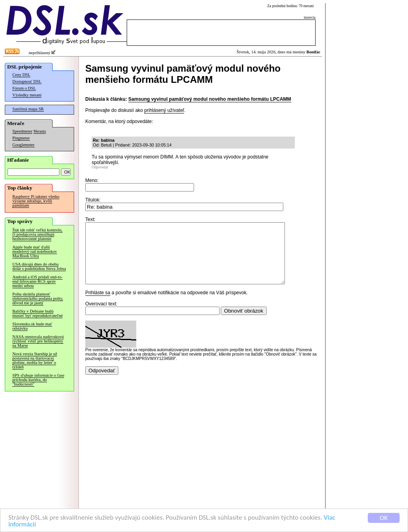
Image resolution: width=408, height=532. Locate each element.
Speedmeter (22, 131)
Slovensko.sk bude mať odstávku (32, 326)
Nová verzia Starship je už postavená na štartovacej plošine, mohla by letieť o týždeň (35, 360)
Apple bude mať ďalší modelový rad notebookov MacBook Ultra (35, 251)
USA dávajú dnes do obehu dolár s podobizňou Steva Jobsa (39, 266)
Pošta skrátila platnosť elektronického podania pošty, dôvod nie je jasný (38, 298)
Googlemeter (24, 145)
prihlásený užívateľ (164, 110)
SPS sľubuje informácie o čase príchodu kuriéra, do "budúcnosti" (38, 380)
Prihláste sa (98, 305)
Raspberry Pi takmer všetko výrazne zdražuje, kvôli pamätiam (36, 201)
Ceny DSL (21, 75)
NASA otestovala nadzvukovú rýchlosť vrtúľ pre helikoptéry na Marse (38, 341)
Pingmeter (21, 138)
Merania (40, 131)
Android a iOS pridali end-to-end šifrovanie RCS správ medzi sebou (37, 281)
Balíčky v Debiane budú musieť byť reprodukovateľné (37, 313)
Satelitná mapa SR (28, 109)
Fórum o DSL (24, 88)
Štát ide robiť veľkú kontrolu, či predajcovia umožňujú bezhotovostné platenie (37, 234)
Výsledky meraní (27, 95)
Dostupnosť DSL (27, 81)
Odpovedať (100, 167)
